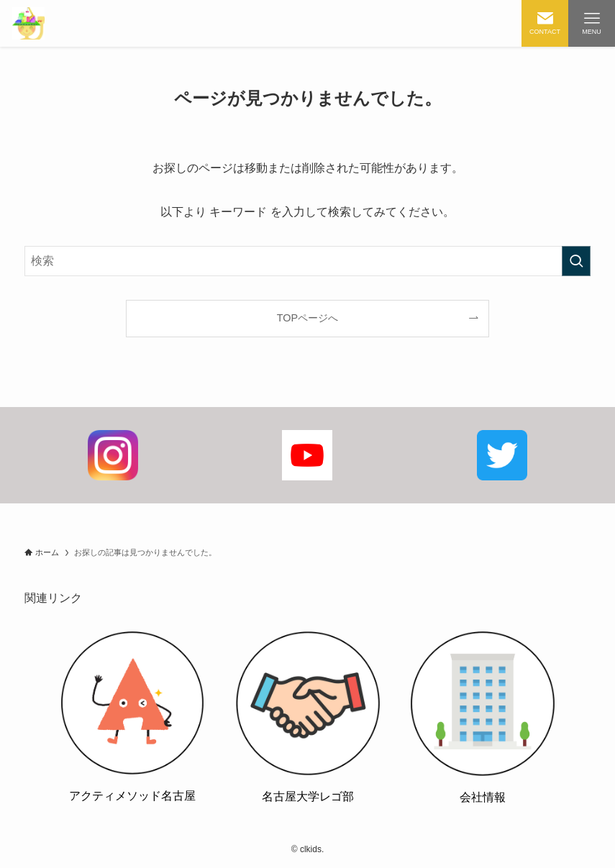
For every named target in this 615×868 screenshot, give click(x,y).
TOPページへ (307, 318)
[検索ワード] (307, 261)
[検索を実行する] (576, 261)
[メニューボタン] (592, 23)
